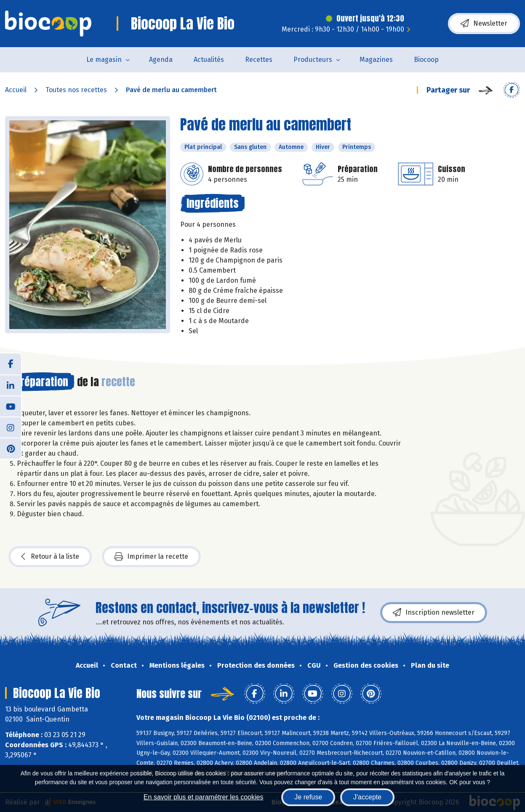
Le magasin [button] (104, 60)
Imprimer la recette (151, 557)
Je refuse (308, 797)
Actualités (209, 60)
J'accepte (367, 797)
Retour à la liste (50, 557)
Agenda (161, 60)
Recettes (259, 60)
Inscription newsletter (434, 613)
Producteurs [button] (313, 60)
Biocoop (426, 60)
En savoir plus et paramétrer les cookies (204, 797)
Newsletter (484, 24)
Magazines (376, 60)
